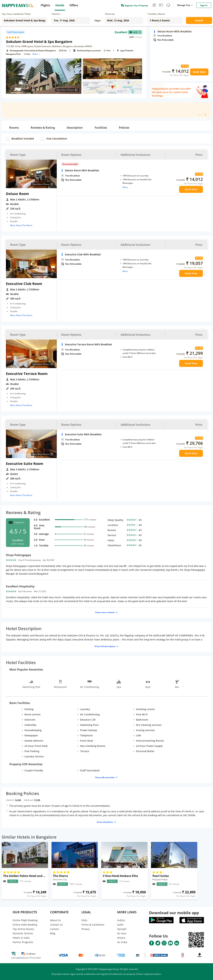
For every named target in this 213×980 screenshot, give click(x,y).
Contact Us (56, 925)
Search (199, 20)
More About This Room (21, 225)
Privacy (85, 929)
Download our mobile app (174, 913)
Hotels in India (21, 938)
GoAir (120, 925)
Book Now (199, 72)
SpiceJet (122, 929)
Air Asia (122, 933)
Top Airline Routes (23, 929)
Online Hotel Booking (25, 925)
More (37, 54)
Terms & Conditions (93, 925)
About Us (55, 920)
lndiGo (121, 920)
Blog (53, 933)
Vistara (121, 938)
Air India (122, 942)
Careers (55, 929)
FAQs (84, 920)
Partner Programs (23, 942)
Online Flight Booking (25, 920)
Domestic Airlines (23, 933)
